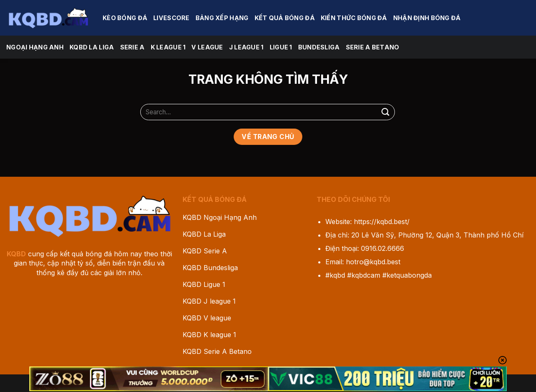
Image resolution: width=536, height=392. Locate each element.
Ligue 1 (281, 47)
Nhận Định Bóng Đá (427, 18)
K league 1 (168, 47)
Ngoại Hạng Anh (35, 47)
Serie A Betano (373, 47)
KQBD (16, 254)
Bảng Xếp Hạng (222, 18)
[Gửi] (386, 112)
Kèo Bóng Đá (125, 18)
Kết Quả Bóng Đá (285, 18)
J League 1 (246, 47)
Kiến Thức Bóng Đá (354, 18)
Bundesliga (319, 47)
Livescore (171, 18)
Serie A (133, 47)
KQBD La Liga (92, 47)
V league (207, 47)
